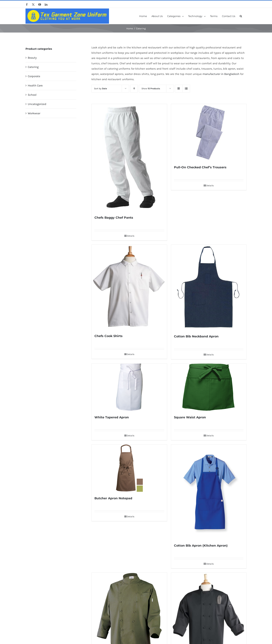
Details (131, 236)
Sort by (100, 89)
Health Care (35, 85)
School (32, 95)
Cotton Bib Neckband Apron (196, 336)
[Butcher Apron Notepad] (129, 468)
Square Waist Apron (190, 417)
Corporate (34, 76)
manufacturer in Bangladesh (221, 74)
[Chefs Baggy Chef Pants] (129, 158)
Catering (33, 67)
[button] (241, 16)
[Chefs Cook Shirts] (129, 287)
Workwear (34, 113)
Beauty (32, 58)
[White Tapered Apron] (129, 387)
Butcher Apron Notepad (113, 498)
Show (151, 89)
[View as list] (186, 89)
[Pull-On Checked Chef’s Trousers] (209, 132)
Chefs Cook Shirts (109, 336)
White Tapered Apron (112, 417)
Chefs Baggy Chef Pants (114, 218)
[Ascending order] (134, 89)
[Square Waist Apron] (209, 387)
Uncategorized (37, 104)
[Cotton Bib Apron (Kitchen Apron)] (209, 492)
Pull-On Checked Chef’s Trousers (200, 167)
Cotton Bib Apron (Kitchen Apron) (201, 546)
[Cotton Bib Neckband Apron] (209, 287)
